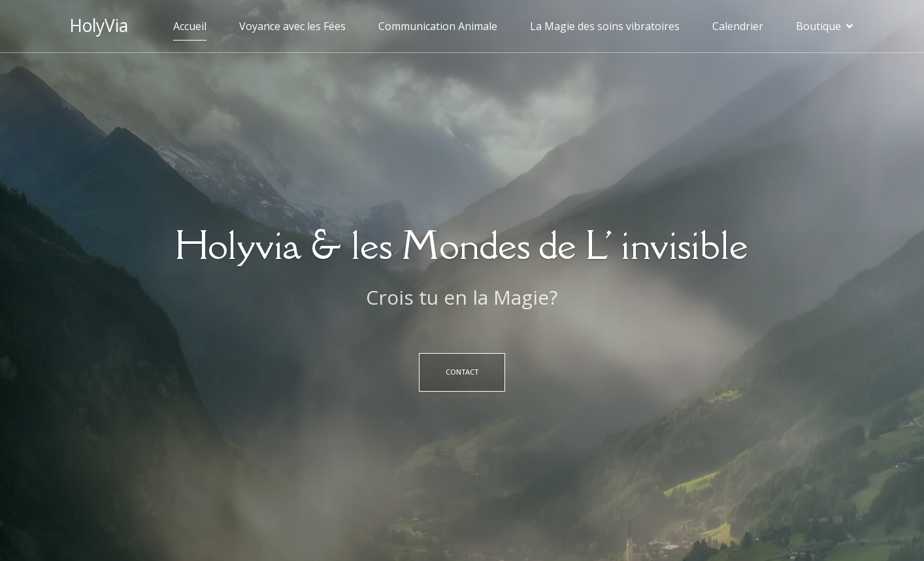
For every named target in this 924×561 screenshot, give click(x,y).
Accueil (190, 26)
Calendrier (738, 26)
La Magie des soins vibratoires (605, 26)
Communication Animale (438, 26)
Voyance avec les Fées (292, 26)
